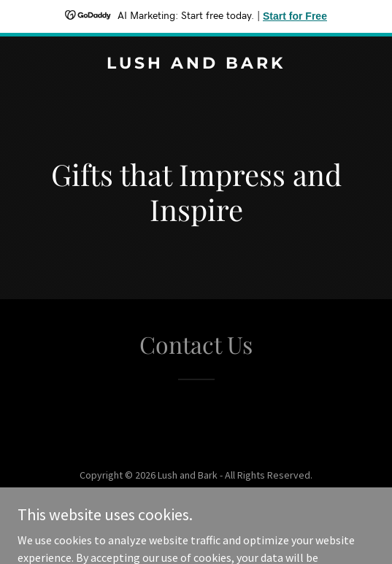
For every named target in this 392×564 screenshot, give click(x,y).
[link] (196, 64)
